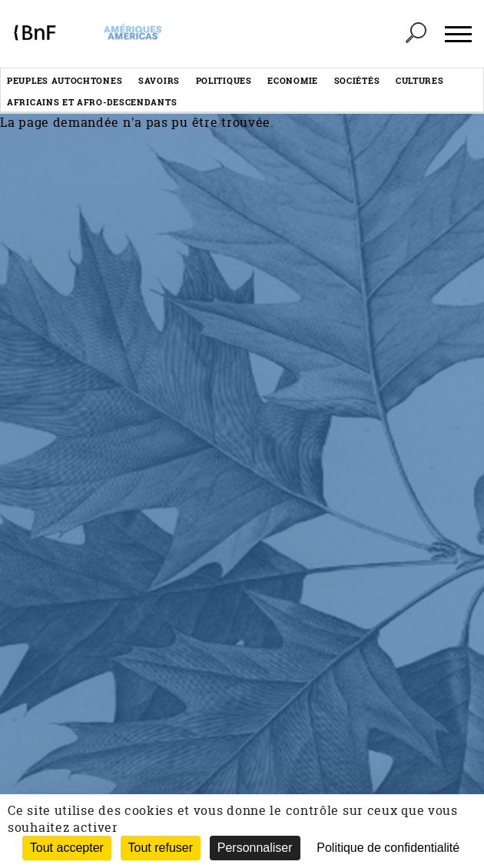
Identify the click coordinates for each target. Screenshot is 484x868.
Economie (293, 80)
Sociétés (357, 80)
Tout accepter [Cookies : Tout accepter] (67, 848)
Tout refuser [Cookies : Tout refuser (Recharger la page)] (161, 848)
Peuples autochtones (65, 80)
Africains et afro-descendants (92, 102)
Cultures (420, 80)
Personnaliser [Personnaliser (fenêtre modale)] (255, 848)
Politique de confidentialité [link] (388, 848)
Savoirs (159, 80)
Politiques (224, 80)
